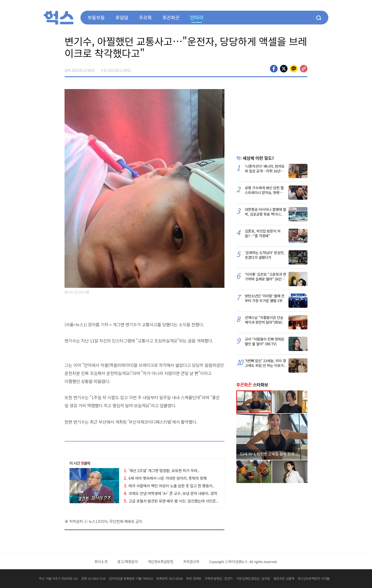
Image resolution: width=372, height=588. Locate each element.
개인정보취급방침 (161, 562)
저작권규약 (191, 562)
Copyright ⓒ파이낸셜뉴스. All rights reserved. (243, 562)
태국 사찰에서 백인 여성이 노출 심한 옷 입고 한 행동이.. (169, 486)
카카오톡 (294, 69)
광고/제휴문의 (127, 562)
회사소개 (101, 562)
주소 (304, 69)
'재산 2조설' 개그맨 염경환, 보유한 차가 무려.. (162, 470)
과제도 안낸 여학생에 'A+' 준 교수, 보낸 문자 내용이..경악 (171, 493)
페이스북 (274, 69)
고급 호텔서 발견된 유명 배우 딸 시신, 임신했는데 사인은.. (171, 501)
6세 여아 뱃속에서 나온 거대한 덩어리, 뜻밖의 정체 (165, 478)
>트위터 (284, 69)
